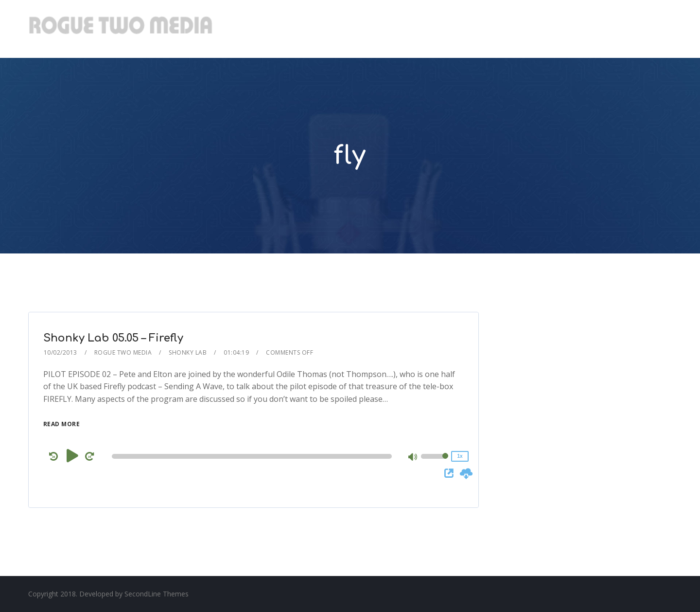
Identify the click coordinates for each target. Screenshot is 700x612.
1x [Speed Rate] (460, 456)
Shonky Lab (188, 352)
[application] (254, 456)
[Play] (72, 456)
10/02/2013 (61, 352)
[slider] (252, 456)
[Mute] (413, 458)
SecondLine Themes (157, 594)
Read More (62, 424)
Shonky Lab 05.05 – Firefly (113, 338)
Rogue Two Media (123, 352)
